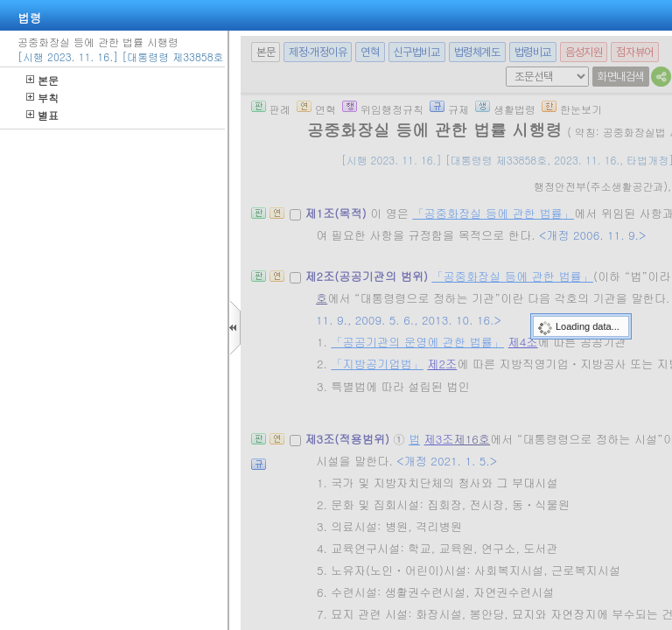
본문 (42, 80)
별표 (42, 115)
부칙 (42, 98)
